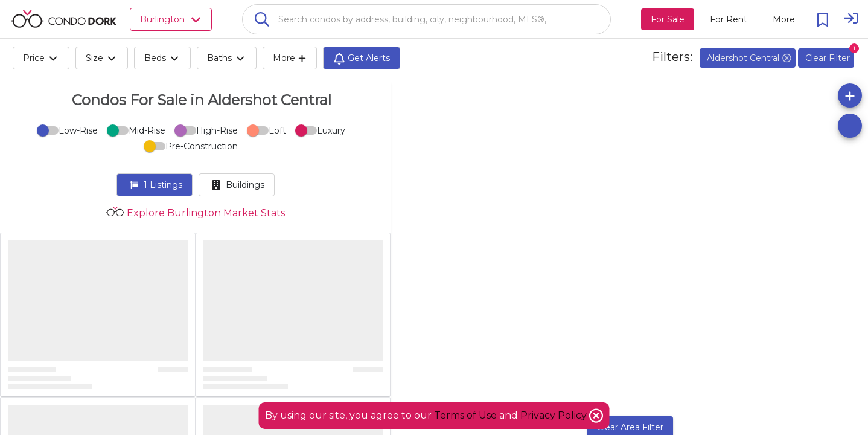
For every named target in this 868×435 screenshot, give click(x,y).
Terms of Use (465, 415)
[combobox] (426, 19)
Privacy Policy (555, 415)
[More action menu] (784, 19)
